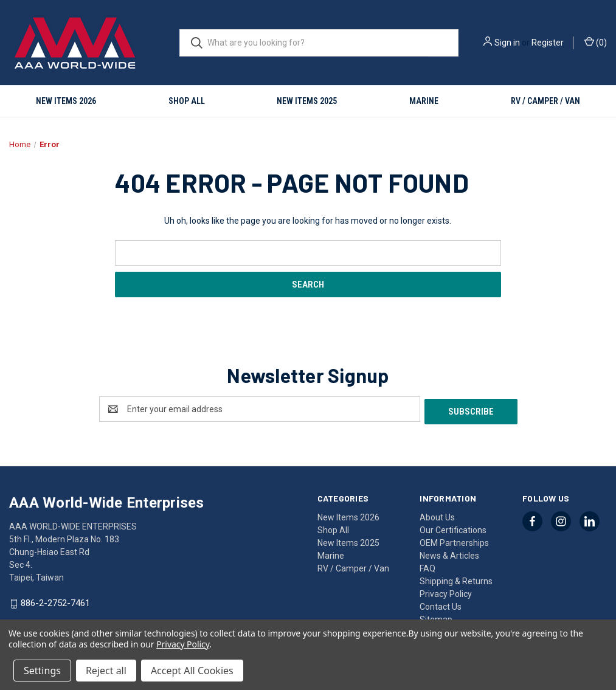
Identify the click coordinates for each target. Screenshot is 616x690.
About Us (437, 515)
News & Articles (449, 553)
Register (548, 43)
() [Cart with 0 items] (596, 42)
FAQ (427, 566)
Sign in (507, 43)
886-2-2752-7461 (55, 601)
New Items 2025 (307, 101)
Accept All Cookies (192, 671)
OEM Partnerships (454, 540)
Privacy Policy (446, 592)
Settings (42, 671)
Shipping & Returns (456, 579)
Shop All (187, 101)
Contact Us (441, 604)
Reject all (106, 671)
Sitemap (436, 617)
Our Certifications (453, 528)
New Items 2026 (66, 101)
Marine (424, 101)
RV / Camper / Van (545, 101)
